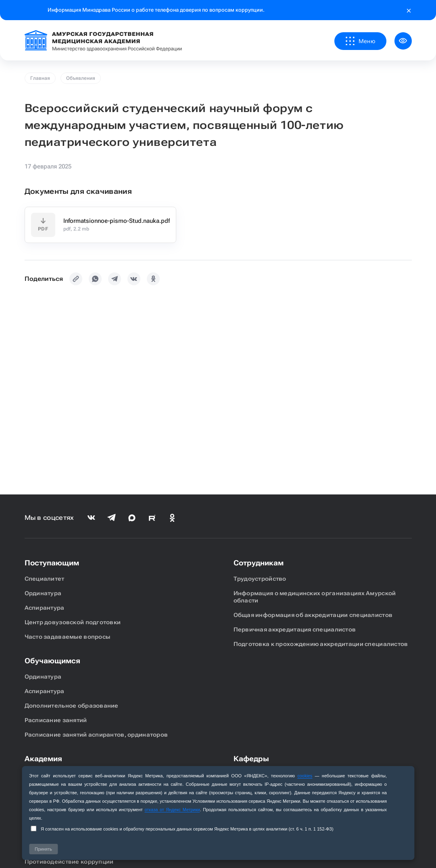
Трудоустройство (260, 579)
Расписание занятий (56, 720)
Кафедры (251, 759)
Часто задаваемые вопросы (68, 637)
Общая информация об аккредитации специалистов (313, 615)
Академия (43, 759)
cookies (305, 776)
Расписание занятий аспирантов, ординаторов (96, 735)
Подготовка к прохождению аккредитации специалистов (321, 644)
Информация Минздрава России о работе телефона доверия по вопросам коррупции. (156, 10)
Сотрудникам (259, 563)
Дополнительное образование (72, 706)
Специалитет (45, 579)
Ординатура (43, 593)
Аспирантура (45, 608)
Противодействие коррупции (69, 862)
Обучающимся (52, 661)
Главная (40, 78)
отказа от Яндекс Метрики (172, 810)
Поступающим (52, 563)
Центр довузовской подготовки (73, 622)
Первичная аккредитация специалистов (295, 629)
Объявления (81, 78)
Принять (43, 849)
